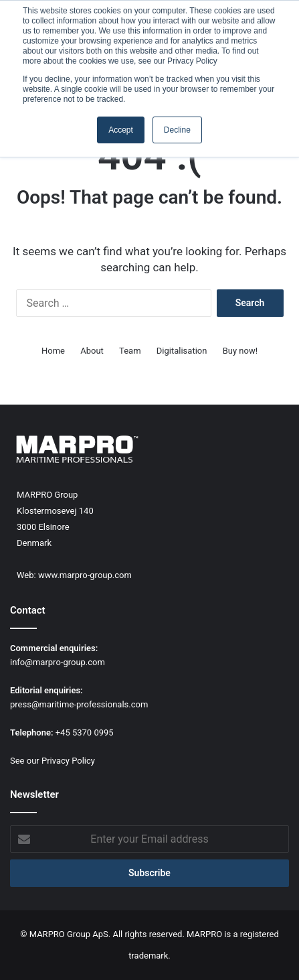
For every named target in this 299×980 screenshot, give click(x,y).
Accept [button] (121, 130)
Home (53, 351)
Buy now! (240, 351)
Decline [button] (177, 130)
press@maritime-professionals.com (79, 704)
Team (130, 351)
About (92, 351)
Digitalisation (182, 351)
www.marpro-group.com (85, 575)
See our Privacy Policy (53, 761)
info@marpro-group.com (58, 662)
